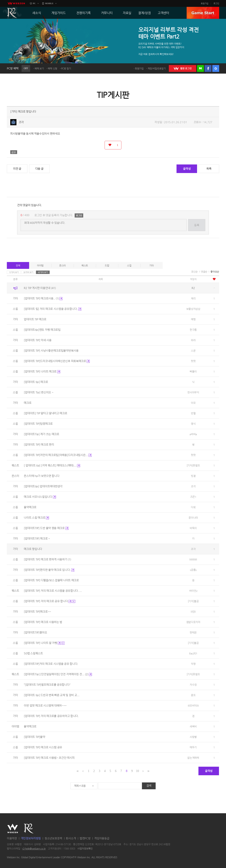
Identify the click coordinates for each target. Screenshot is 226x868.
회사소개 (71, 838)
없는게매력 (193, 758)
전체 (18, 265)
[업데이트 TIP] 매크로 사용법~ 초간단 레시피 (49, 758)
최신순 (194, 272)
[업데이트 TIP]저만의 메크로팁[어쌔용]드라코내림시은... (58, 455)
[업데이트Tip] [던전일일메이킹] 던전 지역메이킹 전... (58, 674)
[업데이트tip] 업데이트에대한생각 (43, 486)
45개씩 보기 (43, 272)
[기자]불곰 (193, 601)
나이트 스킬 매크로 (36, 518)
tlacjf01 (193, 653)
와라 (193, 340)
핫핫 (193, 361)
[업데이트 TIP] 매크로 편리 (39, 445)
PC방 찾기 (66, 68)
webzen (16, 3)
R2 (12, 13)
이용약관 (12, 838)
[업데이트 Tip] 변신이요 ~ (39, 392)
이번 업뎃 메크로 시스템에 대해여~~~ (45, 706)
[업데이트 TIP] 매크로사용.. (43, 298)
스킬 (129, 265)
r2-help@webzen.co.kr (34, 849)
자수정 (193, 685)
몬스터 (62, 265)
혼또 (193, 695)
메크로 (28, 403)
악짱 (193, 664)
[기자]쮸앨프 (193, 465)
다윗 (193, 507)
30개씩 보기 (28, 272)
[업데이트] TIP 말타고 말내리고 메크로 (45, 413)
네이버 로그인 (200, 68)
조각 (21, 122)
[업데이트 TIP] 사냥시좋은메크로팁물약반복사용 (51, 351)
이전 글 (17, 169)
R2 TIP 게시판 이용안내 (40, 288)
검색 (149, 786)
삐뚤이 (193, 371)
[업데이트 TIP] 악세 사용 (38, 340)
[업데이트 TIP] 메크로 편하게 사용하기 (47, 559)
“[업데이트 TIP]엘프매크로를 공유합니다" (47, 685)
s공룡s (193, 570)
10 (137, 771)
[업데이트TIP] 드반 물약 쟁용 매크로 (46, 528)
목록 (209, 169)
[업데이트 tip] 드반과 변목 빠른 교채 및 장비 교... (52, 695)
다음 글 (39, 169)
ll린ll (193, 612)
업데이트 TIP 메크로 (35, 319)
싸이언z (193, 591)
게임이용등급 (102, 838)
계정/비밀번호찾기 (157, 68)
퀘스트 (85, 265)
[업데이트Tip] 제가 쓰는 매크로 (41, 434)
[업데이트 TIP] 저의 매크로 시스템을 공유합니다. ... (53, 591)
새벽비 (193, 726)
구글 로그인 (216, 68)
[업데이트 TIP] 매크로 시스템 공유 (43, 747)
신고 (14, 152)
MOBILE (49, 3)
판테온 (193, 632)
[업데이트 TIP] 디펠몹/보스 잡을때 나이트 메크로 (51, 580)
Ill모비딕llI (193, 706)
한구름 (193, 330)
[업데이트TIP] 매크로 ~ (37, 538)
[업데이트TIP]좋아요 (35, 632)
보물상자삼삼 (193, 309)
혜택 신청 (52, 68)
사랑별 (193, 737)
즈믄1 (193, 497)
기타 (151, 265)
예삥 (193, 319)
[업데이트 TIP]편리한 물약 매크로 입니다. (49, 570)
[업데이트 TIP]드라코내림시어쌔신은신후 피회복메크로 (57, 361)
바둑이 (193, 528)
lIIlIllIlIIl (193, 559)
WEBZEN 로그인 (183, 68)
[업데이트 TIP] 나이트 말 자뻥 (44, 643)
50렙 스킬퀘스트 (33, 653)
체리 (193, 298)
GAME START (203, 13)
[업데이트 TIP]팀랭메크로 (38, 424)
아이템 (40, 265)
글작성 (187, 169)
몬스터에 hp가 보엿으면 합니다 (42, 476)
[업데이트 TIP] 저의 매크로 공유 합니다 (49, 601)
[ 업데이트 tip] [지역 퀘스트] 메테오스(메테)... (52, 465)
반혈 (193, 413)
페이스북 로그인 (208, 68)
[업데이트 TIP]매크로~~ (37, 612)
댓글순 (204, 272)
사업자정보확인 (85, 849)
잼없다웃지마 (193, 622)
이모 (193, 403)
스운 (193, 351)
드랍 (107, 265)
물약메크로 (30, 507)
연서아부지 (193, 392)
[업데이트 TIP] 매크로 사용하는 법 (43, 622)
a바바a (193, 434)
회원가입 (205, 3)
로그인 (216, 3)
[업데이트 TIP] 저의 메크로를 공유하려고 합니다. (51, 716)
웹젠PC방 (85, 838)
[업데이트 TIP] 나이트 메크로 (42, 371)
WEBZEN (13, 828)
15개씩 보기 (14, 272)
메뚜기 (193, 747)
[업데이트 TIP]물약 (34, 737)
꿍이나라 (193, 518)
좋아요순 (215, 272)
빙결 (193, 476)
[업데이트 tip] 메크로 (36, 382)
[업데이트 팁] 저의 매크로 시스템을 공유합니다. (53, 309)
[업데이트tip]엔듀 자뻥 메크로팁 (42, 330)
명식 (193, 424)
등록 (197, 225)
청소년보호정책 (53, 838)
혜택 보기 (39, 68)
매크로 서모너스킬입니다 (40, 497)
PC (34, 3)
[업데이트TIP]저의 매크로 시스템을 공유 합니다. (51, 664)
